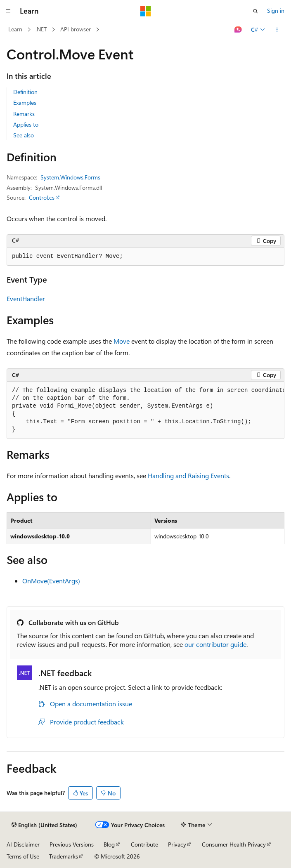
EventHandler (26, 298)
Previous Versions (72, 844)
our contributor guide (215, 644)
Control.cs (42, 197)
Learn (15, 29)
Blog (109, 844)
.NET (41, 29)
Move (122, 341)
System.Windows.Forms (70, 177)
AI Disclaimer (23, 844)
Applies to (26, 124)
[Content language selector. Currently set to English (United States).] (44, 825)
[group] (145, 410)
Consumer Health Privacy (234, 844)
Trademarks (64, 856)
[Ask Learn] (238, 30)
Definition (25, 92)
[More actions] (277, 30)
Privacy (177, 844)
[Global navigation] (8, 11)
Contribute (144, 844)
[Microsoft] (146, 11)
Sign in (276, 11)
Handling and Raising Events (188, 475)
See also (24, 135)
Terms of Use (23, 856)
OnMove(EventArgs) (51, 581)
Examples (25, 103)
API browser (76, 29)
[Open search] (256, 11)
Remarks (24, 114)
